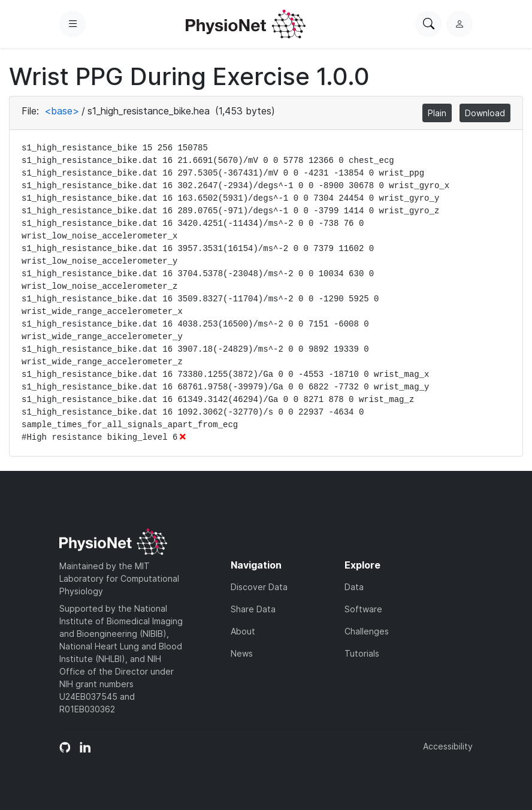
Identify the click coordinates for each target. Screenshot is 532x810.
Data (354, 587)
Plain (437, 113)
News (242, 653)
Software (363, 609)
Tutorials (362, 653)
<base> (62, 111)
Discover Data (259, 587)
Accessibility (448, 746)
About (243, 631)
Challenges (367, 631)
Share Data (253, 609)
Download (485, 113)
